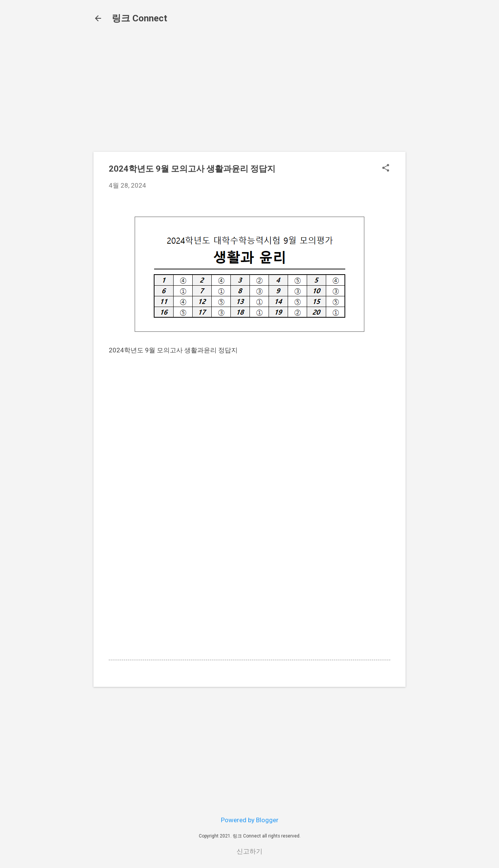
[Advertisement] (250, 92)
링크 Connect (139, 18)
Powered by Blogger (250, 820)
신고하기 (250, 851)
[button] (386, 169)
